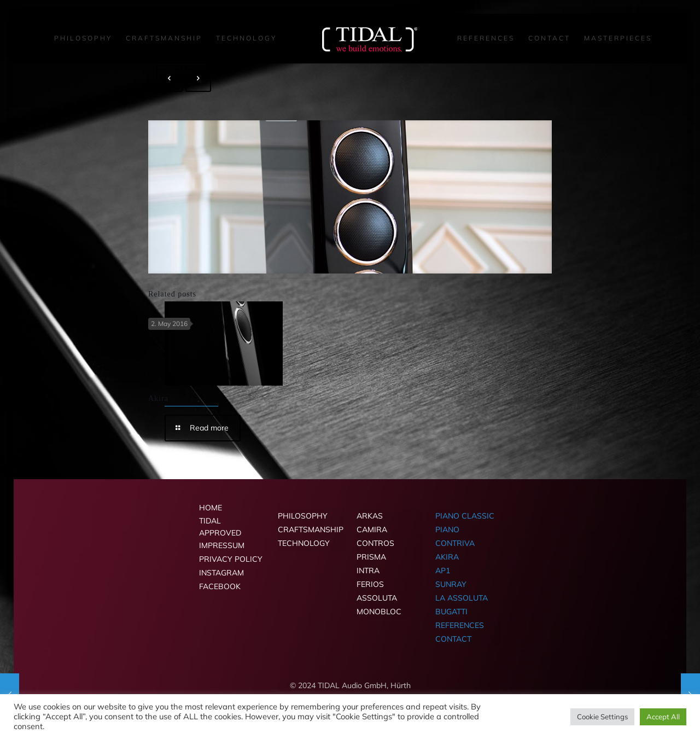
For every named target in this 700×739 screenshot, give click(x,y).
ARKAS (370, 516)
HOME (211, 508)
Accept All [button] (663, 717)
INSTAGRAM (221, 573)
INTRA (368, 571)
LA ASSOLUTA (462, 598)
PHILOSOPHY (303, 516)
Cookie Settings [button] (602, 717)
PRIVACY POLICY (231, 559)
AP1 (443, 571)
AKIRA (447, 557)
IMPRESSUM (222, 545)
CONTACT (453, 639)
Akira (158, 398)
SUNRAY (451, 584)
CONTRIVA (455, 543)
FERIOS (370, 584)
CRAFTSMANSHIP (311, 529)
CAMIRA (372, 529)
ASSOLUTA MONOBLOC (379, 605)
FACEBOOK (220, 586)
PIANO (447, 529)
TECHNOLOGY (304, 543)
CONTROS (375, 543)
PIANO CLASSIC (465, 516)
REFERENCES (460, 625)
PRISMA (371, 557)
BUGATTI (451, 612)
